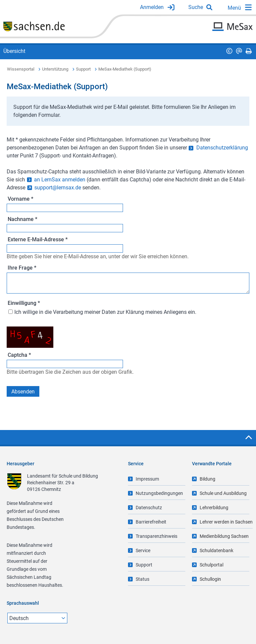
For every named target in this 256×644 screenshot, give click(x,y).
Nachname (22, 219)
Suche (196, 7)
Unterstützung (55, 69)
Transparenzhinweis (156, 536)
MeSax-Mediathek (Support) (125, 69)
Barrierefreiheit (151, 522)
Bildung (207, 479)
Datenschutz (149, 508)
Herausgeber (20, 464)
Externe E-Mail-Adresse (38, 239)
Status (142, 579)
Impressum (147, 479)
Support (83, 69)
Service (143, 550)
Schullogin (210, 579)
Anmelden (152, 7)
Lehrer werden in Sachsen (226, 522)
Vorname (20, 199)
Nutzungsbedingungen (159, 493)
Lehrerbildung (214, 508)
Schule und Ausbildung (223, 493)
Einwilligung (24, 303)
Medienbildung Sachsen (224, 536)
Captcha (19, 355)
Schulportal (211, 565)
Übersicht (14, 51)
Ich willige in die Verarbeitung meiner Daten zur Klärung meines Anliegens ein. (105, 312)
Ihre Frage (22, 268)
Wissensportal (21, 69)
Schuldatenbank (216, 550)
